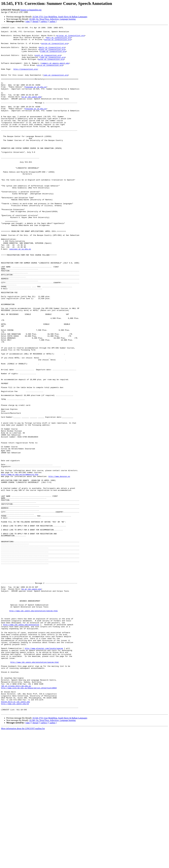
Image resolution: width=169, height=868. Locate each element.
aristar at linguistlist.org (71, 37)
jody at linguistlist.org (52, 64)
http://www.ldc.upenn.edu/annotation (21, 744)
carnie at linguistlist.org (58, 42)
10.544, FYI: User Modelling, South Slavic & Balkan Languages (60, 17)
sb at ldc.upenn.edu (31, 111)
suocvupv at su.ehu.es (20, 294)
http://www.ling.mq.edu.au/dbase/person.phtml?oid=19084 (29, 820)
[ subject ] (44, 21)
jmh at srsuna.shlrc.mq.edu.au (16, 818)
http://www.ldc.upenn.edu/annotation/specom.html (33, 728)
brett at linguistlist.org (52, 54)
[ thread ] (35, 21)
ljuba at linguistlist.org (53, 56)
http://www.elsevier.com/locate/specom (44, 773)
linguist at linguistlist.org (31, 10)
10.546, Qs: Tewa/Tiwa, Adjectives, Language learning (52, 19)
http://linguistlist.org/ (26, 78)
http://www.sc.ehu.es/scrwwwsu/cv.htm (20, 564)
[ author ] (53, 21)
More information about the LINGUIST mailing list (23, 866)
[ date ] (28, 21)
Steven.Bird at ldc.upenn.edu (15, 837)
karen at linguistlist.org (51, 66)
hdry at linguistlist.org (59, 40)
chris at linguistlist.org (50, 73)
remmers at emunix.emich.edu (55, 71)
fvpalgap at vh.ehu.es (36, 99)
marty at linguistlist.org (52, 52)
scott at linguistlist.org (48, 61)
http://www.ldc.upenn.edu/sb (15, 839)
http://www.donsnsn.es (59, 566)
